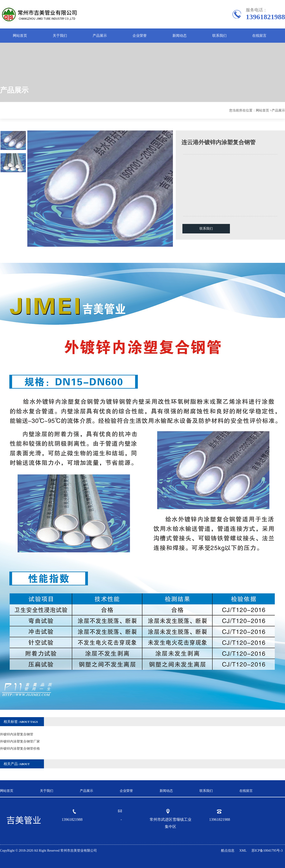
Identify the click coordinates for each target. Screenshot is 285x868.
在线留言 (259, 36)
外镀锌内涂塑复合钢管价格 (20, 749)
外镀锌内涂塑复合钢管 (17, 734)
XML (243, 851)
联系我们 (219, 36)
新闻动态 (180, 36)
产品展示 (100, 36)
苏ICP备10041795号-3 (267, 851)
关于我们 (60, 36)
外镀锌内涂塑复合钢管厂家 (20, 741)
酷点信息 (228, 851)
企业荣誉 (140, 36)
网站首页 (20, 36)
